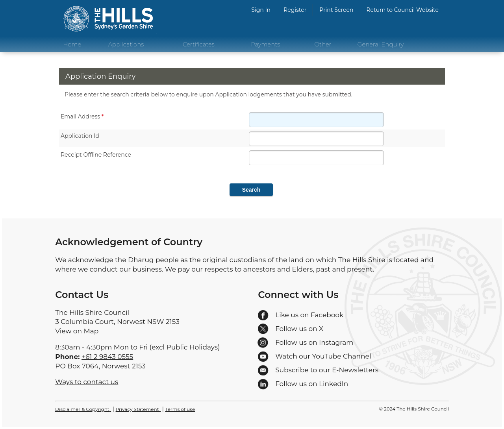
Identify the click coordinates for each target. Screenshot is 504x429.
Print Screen (336, 10)
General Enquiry (381, 44)
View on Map (77, 331)
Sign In (261, 10)
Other (323, 44)
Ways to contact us (87, 382)
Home (72, 44)
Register (295, 10)
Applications (126, 44)
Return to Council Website (403, 10)
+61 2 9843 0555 (107, 357)
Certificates (199, 44)
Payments (265, 44)
